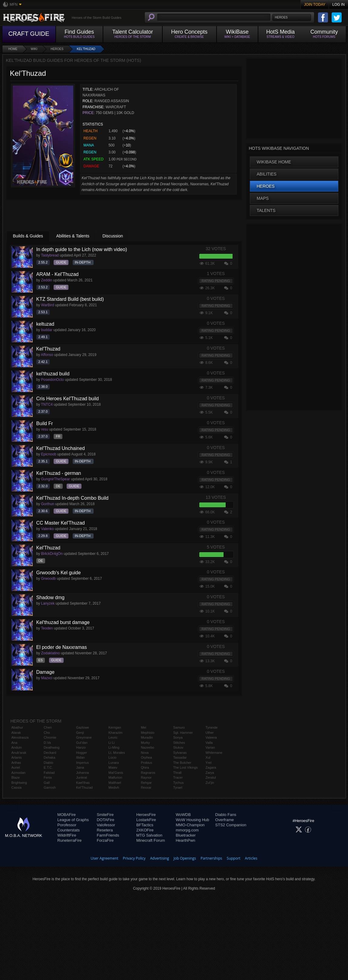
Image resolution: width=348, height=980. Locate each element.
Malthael (115, 783)
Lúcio (112, 757)
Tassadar (180, 757)
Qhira (145, 767)
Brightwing (19, 783)
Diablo (48, 763)
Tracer (178, 777)
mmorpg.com (187, 830)
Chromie (50, 737)
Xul (208, 757)
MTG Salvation (149, 835)
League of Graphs (73, 820)
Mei (144, 727)
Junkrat (81, 777)
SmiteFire (105, 815)
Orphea (146, 757)
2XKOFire (145, 830)
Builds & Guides (28, 236)
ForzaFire (105, 840)
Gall (47, 783)
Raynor (146, 777)
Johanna (82, 773)
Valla (209, 743)
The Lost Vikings (186, 767)
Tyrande (212, 727)
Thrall (177, 773)
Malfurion (115, 777)
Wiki (34, 49)
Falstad (49, 773)
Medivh (114, 787)
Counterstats (68, 830)
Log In (338, 5)
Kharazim (115, 733)
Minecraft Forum (151, 840)
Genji (80, 733)
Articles (251, 858)
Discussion (113, 236)
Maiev (113, 767)
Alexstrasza (20, 737)
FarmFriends (108, 835)
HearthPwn (185, 840)
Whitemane (214, 753)
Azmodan (18, 773)
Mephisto (148, 733)
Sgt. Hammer (183, 733)
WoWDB (183, 815)
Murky (145, 743)
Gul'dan (82, 743)
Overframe (225, 820)
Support (234, 858)
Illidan (80, 757)
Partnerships (211, 858)
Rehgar (146, 783)
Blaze (16, 777)
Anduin (17, 747)
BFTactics (145, 825)
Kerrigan (115, 727)
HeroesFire (146, 815)
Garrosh (50, 787)
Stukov (178, 747)
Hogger (81, 753)
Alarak (16, 733)
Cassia (17, 787)
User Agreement (104, 858)
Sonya (178, 737)
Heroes (57, 49)
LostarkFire (146, 820)
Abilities (267, 174)
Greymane (84, 737)
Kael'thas (83, 783)
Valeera (211, 737)
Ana (15, 743)
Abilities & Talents (73, 236)
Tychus (179, 783)
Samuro (179, 727)
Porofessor (67, 825)
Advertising (160, 858)
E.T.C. (48, 767)
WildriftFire (67, 835)
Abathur (17, 727)
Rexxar (146, 787)
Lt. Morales (117, 753)
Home (13, 49)
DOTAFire (106, 820)
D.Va (47, 743)
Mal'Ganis (116, 773)
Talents (266, 210)
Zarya (210, 773)
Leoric (113, 737)
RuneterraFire (69, 840)
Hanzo (81, 747)
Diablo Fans (226, 815)
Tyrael (178, 787)
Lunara (114, 763)
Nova (145, 753)
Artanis (17, 757)
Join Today (315, 5)
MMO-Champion (190, 825)
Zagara (211, 767)
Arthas (16, 763)
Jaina (80, 767)
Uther (210, 733)
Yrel (209, 763)
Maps (263, 198)
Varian (210, 747)
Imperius (82, 763)
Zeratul (211, 777)
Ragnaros (148, 773)
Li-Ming (114, 747)
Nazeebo (147, 747)
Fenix (48, 777)
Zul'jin (210, 783)
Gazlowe (83, 727)
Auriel (16, 767)
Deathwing (51, 747)
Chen (48, 727)
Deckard (50, 753)
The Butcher (182, 763)
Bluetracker (186, 835)
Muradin (147, 737)
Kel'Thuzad (86, 49)
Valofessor (106, 825)
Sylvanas (180, 753)
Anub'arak (19, 753)
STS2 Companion (231, 825)
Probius (146, 763)
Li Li (111, 743)
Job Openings (185, 858)
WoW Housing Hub (192, 820)
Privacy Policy (134, 858)
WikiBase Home (274, 162)
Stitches (179, 743)
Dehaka (49, 757)
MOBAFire (66, 815)
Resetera (105, 830)
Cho (47, 733)
